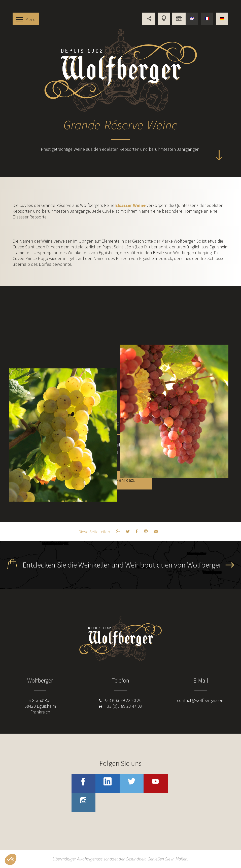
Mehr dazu (126, 480)
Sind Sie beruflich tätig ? (179, 19)
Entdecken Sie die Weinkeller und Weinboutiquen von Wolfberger (122, 565)
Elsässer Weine (130, 205)
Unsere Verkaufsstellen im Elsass (164, 19)
